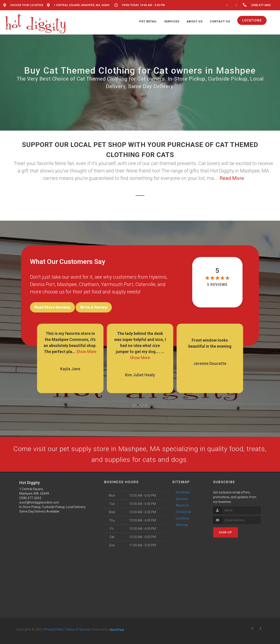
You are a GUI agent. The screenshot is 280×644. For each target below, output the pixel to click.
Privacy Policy (54, 629)
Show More (86, 352)
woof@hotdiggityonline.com (39, 502)
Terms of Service (78, 629)
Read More (232, 178)
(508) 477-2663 (30, 498)
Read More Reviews (52, 307)
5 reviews (217, 285)
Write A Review (94, 307)
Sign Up (226, 532)
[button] (134, 405)
